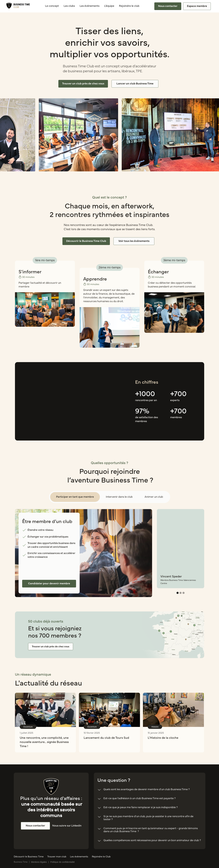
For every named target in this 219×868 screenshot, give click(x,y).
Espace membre (197, 6)
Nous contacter (168, 6)
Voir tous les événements (134, 241)
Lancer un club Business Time (135, 84)
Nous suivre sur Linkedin (67, 826)
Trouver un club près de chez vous (83, 84)
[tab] (75, 497)
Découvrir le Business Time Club (86, 241)
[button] (178, 593)
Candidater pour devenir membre (49, 584)
